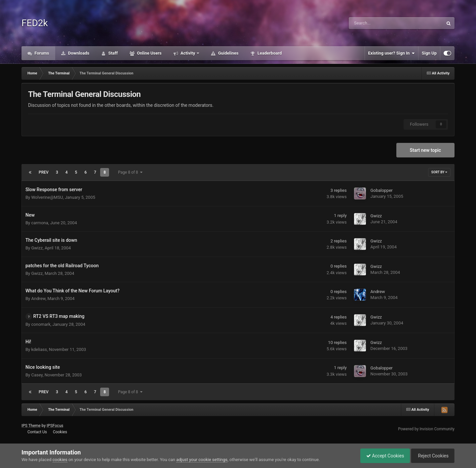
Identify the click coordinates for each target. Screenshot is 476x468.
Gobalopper (382, 190)
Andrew (38, 298)
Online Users (149, 53)
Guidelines (228, 53)
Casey (37, 375)
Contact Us (37, 432)
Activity (188, 53)
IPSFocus (55, 426)
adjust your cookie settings (202, 460)
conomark (41, 324)
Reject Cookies (432, 456)
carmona (40, 223)
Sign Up (429, 53)
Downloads (78, 53)
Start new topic (425, 150)
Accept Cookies (382, 456)
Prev (44, 172)
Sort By (439, 172)
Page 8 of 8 (130, 172)
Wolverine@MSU (47, 197)
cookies (60, 460)
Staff (112, 53)
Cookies (60, 432)
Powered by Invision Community (426, 429)
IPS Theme (31, 426)
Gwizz (376, 216)
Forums (41, 53)
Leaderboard (269, 53)
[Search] (379, 23)
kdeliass (39, 349)
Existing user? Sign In (392, 53)
